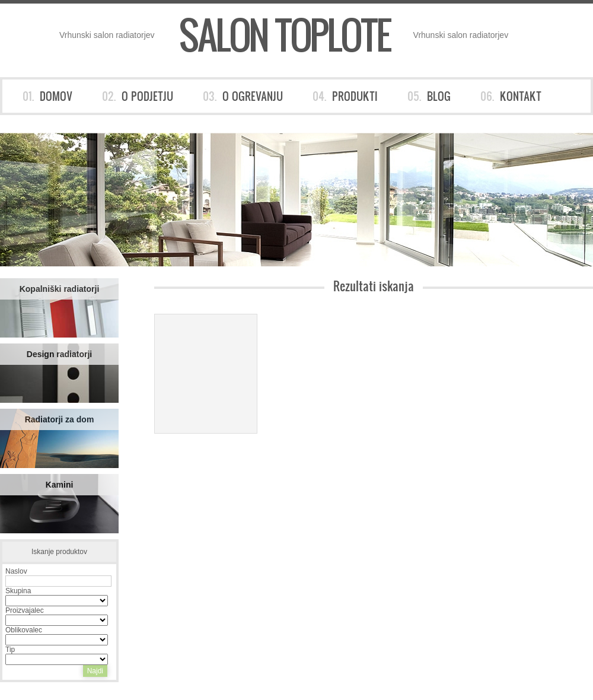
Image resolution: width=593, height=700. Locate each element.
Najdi (95, 671)
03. (243, 96)
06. (511, 96)
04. (345, 96)
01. (47, 96)
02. (138, 96)
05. (429, 96)
